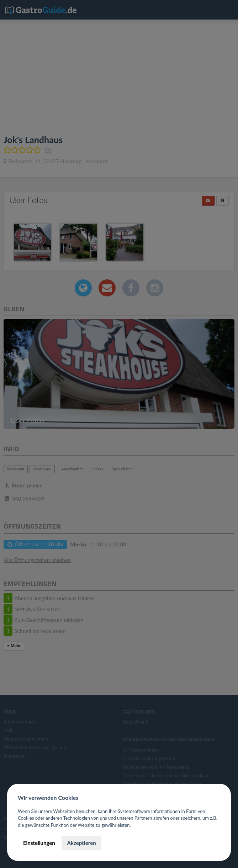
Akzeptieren (81, 843)
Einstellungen (39, 843)
